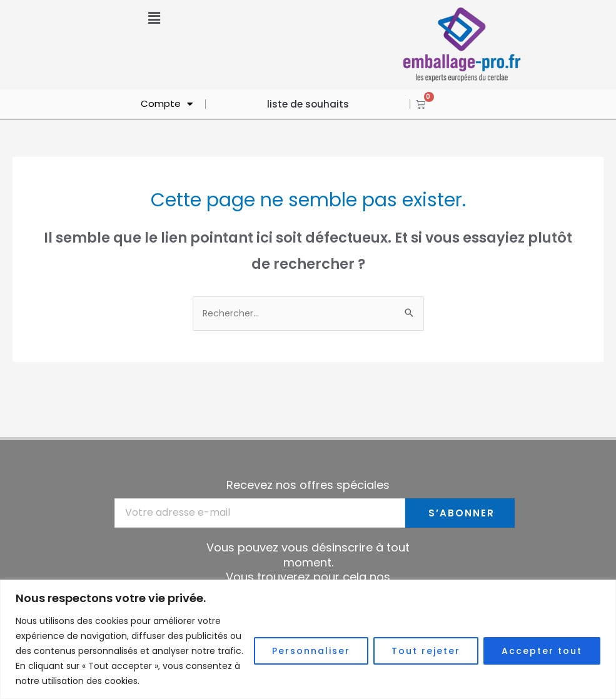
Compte (167, 104)
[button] (154, 18)
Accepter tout (542, 651)
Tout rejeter (426, 651)
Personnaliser (311, 651)
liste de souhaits (308, 104)
